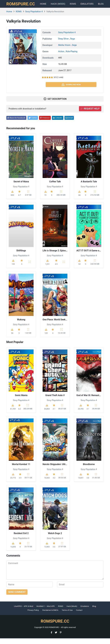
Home (48, 5)
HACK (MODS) (61, 7)
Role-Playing (71, 57)
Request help (90, 114)
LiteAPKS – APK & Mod (23, 612)
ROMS (75, 5)
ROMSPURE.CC (22, 7)
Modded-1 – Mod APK (46, 612)
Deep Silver (64, 44)
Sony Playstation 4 (34, 17)
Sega (72, 44)
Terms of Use (67, 616)
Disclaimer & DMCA (50, 616)
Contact (79, 616)
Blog (94, 612)
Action (62, 57)
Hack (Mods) (72, 612)
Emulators (92, 5)
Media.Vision (65, 51)
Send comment (17, 598)
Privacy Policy (33, 616)
